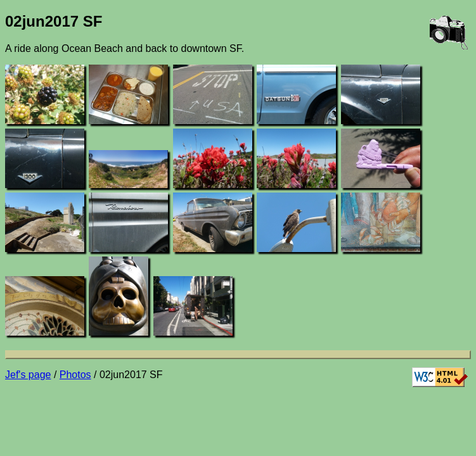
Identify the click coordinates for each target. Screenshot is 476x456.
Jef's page (28, 375)
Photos (75, 375)
